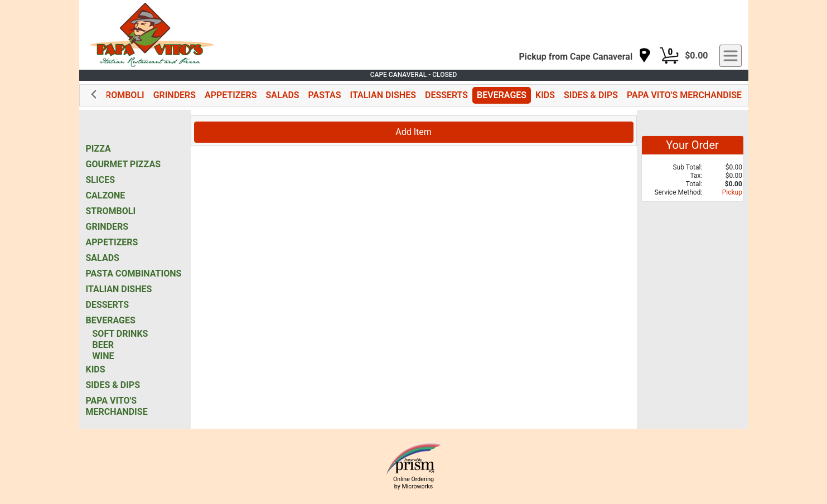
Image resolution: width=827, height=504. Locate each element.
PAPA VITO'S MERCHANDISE (684, 95)
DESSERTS (446, 95)
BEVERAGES (502, 95)
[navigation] (585, 56)
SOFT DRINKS (120, 334)
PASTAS (325, 95)
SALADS (282, 95)
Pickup (732, 192)
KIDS (545, 95)
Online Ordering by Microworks (413, 483)
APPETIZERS (231, 95)
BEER (103, 345)
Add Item (413, 132)
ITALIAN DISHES (383, 95)
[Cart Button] (669, 56)
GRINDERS (175, 95)
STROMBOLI (119, 95)
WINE (103, 356)
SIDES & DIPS (591, 95)
